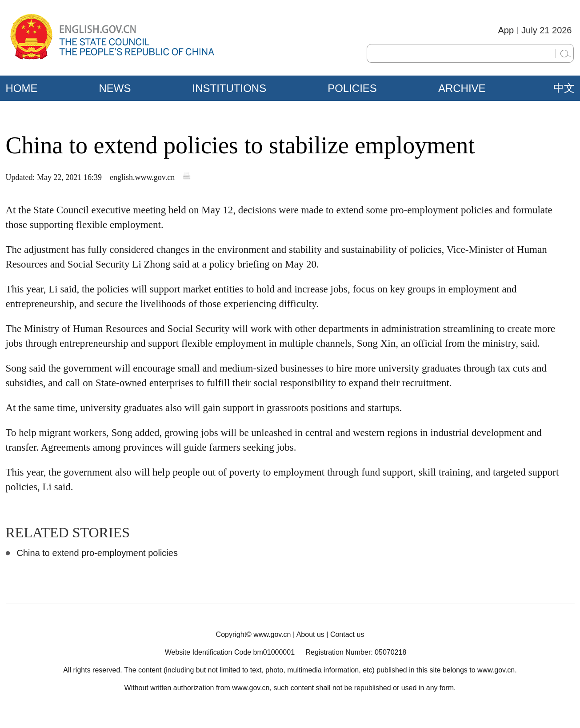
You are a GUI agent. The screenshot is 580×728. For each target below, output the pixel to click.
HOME (22, 88)
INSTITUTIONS (230, 88)
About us (310, 634)
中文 (564, 88)
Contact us (347, 634)
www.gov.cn (272, 634)
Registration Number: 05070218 (356, 652)
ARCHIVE (462, 88)
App (506, 30)
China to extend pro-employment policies (97, 553)
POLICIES (352, 88)
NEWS (115, 88)
